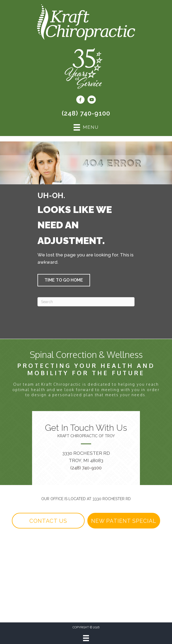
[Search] (86, 302)
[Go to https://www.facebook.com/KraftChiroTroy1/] (80, 100)
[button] (64, 280)
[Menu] (86, 638)
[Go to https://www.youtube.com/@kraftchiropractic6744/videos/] (92, 100)
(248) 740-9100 (86, 113)
